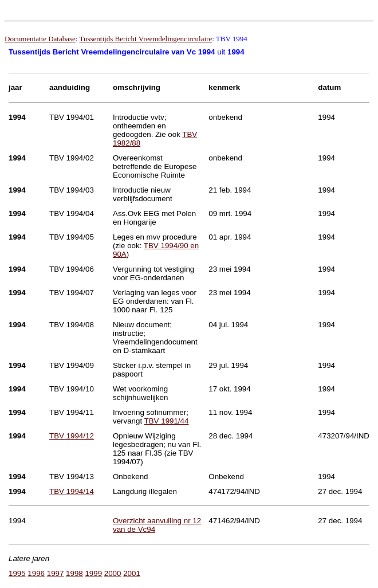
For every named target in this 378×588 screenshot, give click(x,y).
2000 (113, 573)
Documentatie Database (40, 39)
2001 (132, 573)
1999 (93, 573)
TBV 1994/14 (72, 491)
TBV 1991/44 (167, 421)
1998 (74, 573)
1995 (17, 573)
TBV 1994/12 (72, 436)
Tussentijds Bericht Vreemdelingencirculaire (145, 39)
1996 (36, 573)
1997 (56, 573)
